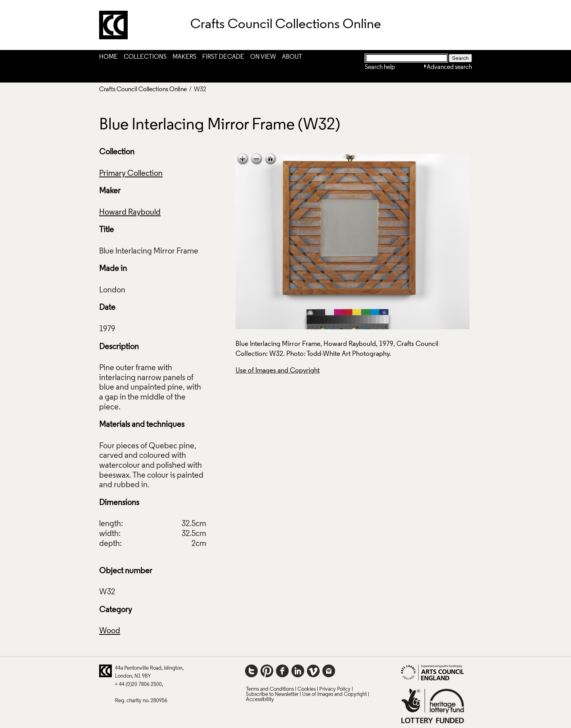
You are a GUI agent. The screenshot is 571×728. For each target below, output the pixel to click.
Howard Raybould (130, 213)
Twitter (251, 671)
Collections (145, 57)
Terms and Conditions (270, 689)
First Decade (223, 57)
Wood (110, 631)
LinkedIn (298, 671)
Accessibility (260, 700)
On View (263, 57)
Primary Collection (131, 174)
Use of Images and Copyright (278, 371)
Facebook (282, 671)
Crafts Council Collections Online (143, 90)
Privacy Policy (335, 689)
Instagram (329, 671)
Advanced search (449, 67)
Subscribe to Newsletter (272, 694)
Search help (380, 67)
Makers (184, 57)
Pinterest (267, 671)
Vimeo (313, 671)
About (292, 57)
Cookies (307, 689)
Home (108, 57)
